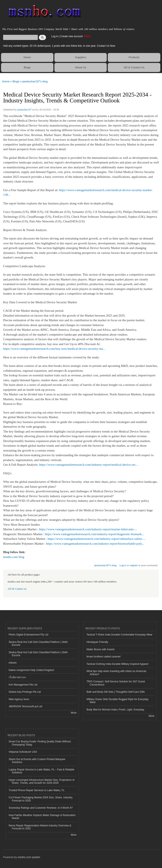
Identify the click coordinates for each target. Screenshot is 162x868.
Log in (55, 36)
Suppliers (81, 57)
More (74, 713)
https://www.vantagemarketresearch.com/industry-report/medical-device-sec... (89, 465)
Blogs (27, 67)
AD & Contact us (17, 589)
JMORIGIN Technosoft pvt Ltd (25, 706)
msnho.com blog (14, 557)
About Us (81, 67)
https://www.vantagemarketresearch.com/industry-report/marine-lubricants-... (88, 529)
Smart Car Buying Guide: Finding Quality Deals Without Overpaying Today (40, 743)
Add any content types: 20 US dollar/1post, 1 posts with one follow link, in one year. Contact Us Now (59, 46)
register (134, 565)
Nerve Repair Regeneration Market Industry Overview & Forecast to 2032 (40, 827)
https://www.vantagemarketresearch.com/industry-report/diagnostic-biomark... (94, 534)
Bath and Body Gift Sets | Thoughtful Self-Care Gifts (116, 692)
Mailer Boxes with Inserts (101, 649)
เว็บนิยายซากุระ (17, 677)
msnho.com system (29, 857)
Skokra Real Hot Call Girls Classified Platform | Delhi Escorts (38, 644)
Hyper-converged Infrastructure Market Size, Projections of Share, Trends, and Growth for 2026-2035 (42, 781)
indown (13, 663)
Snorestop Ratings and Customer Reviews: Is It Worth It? (41, 808)
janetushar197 (24, 110)
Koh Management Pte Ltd (23, 685)
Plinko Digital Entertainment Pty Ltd (28, 635)
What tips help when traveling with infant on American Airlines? (116, 673)
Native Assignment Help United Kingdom (31, 670)
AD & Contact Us (134, 67)
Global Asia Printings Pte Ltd (25, 692)
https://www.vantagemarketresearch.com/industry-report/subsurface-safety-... (97, 539)
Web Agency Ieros (19, 699)
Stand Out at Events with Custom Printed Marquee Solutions (37, 761)
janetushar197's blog (35, 81)
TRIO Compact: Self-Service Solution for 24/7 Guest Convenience (116, 683)
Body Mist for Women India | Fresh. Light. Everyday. (116, 710)
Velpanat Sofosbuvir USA (23, 752)
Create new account (72, 36)
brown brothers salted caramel (103, 657)
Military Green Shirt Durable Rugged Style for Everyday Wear (117, 701)
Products (134, 57)
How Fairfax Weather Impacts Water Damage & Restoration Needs (42, 817)
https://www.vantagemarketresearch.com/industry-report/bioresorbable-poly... (95, 544)
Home (27, 57)
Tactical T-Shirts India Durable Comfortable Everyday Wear (119, 635)
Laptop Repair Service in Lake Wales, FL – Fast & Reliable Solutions (42, 771)
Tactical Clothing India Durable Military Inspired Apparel (117, 664)
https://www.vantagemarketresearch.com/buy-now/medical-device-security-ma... (54, 349)
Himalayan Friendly (97, 642)
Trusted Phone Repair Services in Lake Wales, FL (37, 790)
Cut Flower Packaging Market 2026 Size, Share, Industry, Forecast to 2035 (41, 799)
